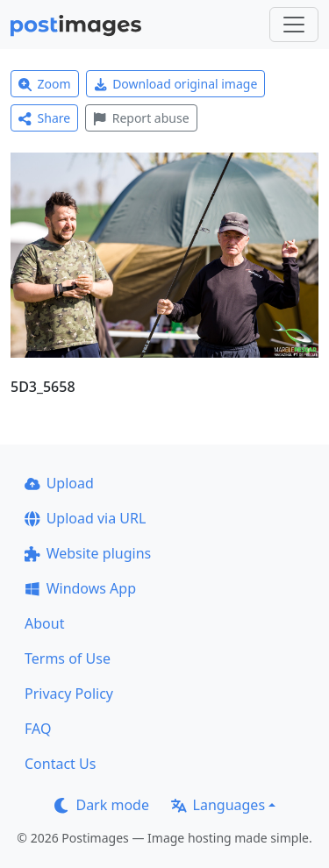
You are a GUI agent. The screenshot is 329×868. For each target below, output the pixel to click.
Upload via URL (85, 518)
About (44, 623)
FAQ (38, 729)
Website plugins (88, 553)
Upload (59, 483)
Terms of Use (68, 658)
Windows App (80, 588)
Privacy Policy (69, 694)
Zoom (45, 84)
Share (44, 118)
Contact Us (60, 764)
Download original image (176, 84)
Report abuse (141, 118)
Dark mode (102, 805)
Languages (218, 805)
